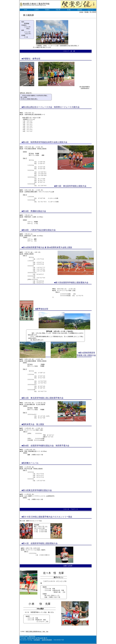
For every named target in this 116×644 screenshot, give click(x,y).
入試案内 (36, 10)
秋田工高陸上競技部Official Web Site (37, 632)
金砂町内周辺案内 (47, 640)
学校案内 (47, 10)
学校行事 (58, 10)
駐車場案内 (37, 640)
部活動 (69, 10)
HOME (26, 10)
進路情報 (80, 10)
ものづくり (90, 10)
